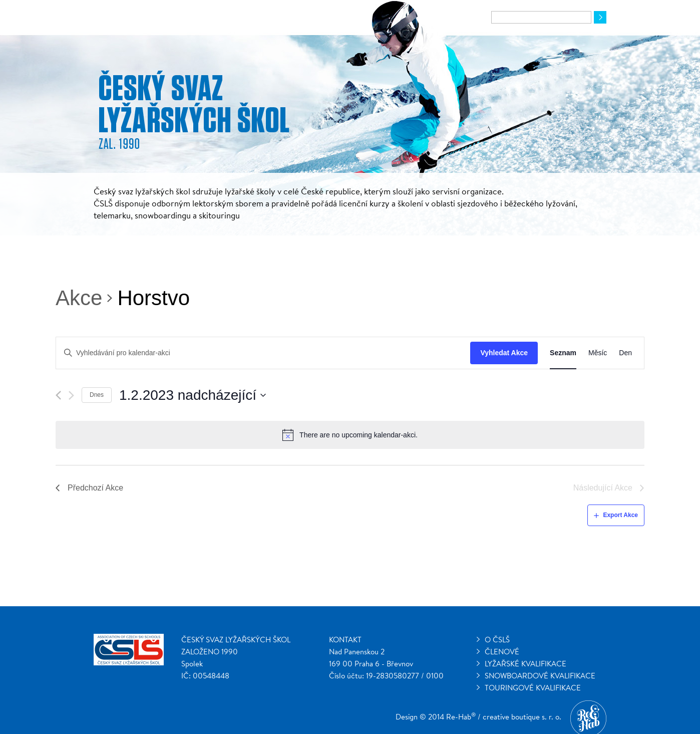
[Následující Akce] (71, 395)
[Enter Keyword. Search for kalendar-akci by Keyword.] (263, 353)
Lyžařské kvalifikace (526, 664)
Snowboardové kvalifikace (540, 676)
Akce (79, 298)
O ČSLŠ (497, 640)
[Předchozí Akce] (58, 395)
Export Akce (620, 515)
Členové (502, 652)
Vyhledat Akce (504, 353)
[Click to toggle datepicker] (193, 395)
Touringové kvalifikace (533, 688)
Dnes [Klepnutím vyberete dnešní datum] (97, 395)
